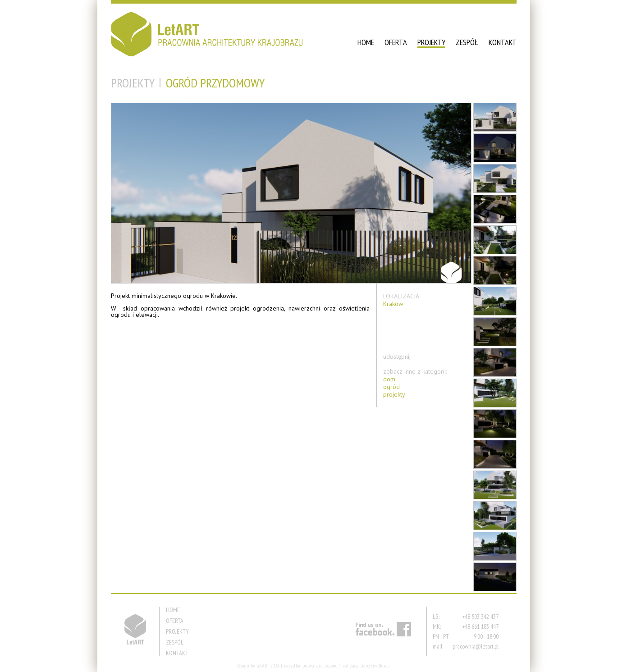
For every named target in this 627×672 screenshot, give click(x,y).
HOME (366, 42)
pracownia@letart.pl (476, 646)
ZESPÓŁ (467, 42)
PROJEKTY (431, 42)
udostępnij (397, 357)
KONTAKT (503, 42)
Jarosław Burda (376, 665)
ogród (391, 387)
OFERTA (396, 42)
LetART (263, 665)
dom (389, 379)
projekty (394, 395)
